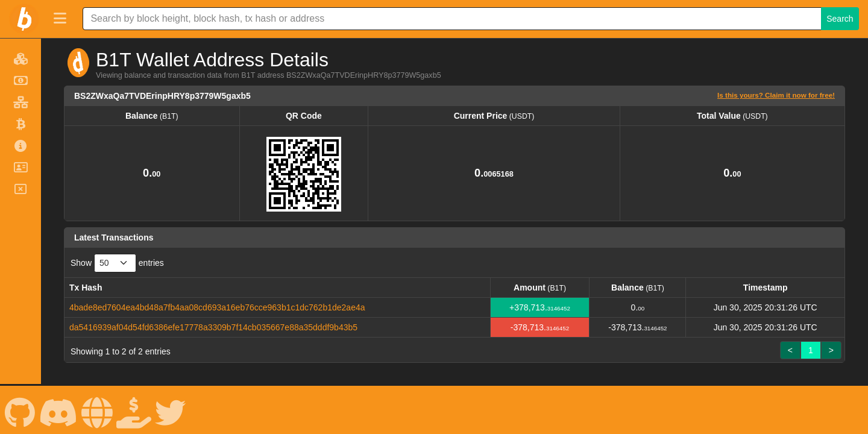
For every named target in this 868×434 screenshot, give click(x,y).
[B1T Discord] (58, 410)
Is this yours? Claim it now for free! (776, 95)
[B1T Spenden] (134, 410)
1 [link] (811, 350)
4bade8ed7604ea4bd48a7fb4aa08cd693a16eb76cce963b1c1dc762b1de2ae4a (217, 307)
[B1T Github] (20, 410)
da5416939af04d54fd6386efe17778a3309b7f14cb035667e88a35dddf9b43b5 (213, 327)
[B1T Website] (97, 410)
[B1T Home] (24, 19)
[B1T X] (171, 410)
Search (840, 19)
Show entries (117, 263)
